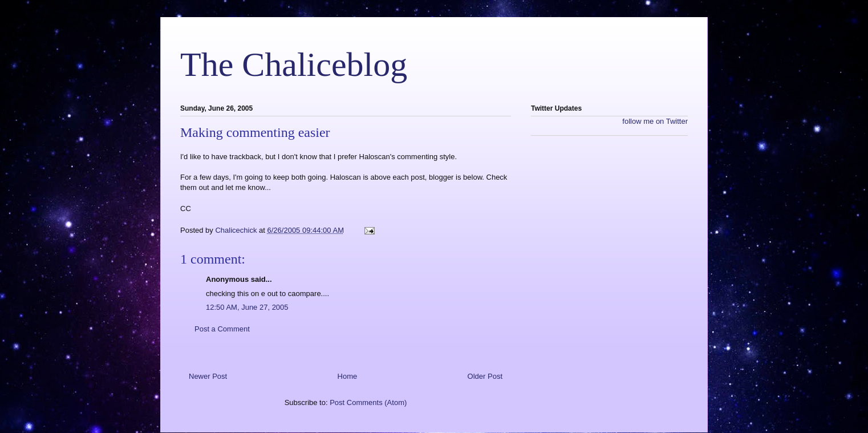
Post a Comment (222, 329)
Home (348, 376)
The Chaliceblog (294, 64)
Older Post (485, 376)
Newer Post (208, 376)
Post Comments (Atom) (368, 402)
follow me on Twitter (655, 121)
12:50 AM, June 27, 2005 (247, 307)
